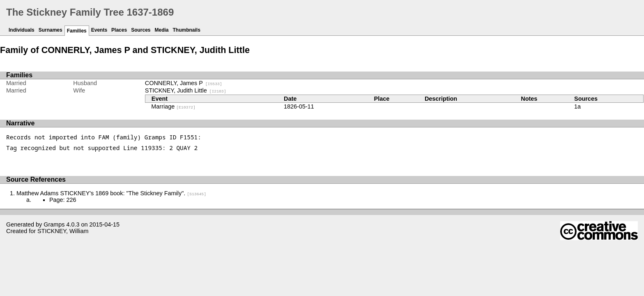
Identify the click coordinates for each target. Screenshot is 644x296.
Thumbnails (187, 30)
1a (577, 106)
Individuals (22, 30)
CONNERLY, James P (184, 83)
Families (77, 31)
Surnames (51, 30)
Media (162, 30)
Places (119, 30)
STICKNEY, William (63, 231)
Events (99, 30)
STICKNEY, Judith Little (186, 90)
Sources (141, 30)
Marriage (173, 106)
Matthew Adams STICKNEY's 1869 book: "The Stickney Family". (111, 193)
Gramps (54, 224)
